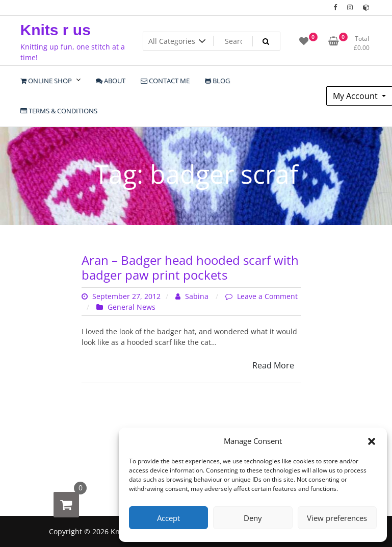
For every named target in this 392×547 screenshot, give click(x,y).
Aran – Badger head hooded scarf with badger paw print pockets (190, 267)
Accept (168, 518)
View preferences (337, 518)
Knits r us (56, 30)
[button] (372, 441)
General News (132, 307)
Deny (253, 518)
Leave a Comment (267, 296)
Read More (273, 365)
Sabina (193, 296)
